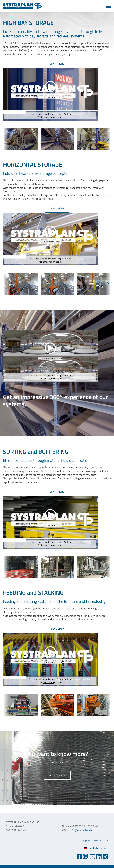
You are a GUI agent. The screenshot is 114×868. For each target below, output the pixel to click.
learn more (57, 64)
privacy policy (49, 117)
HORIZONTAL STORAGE (33, 165)
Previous (6, 139)
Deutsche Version (96, 848)
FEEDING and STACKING (33, 593)
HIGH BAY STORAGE (28, 23)
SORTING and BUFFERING (36, 452)
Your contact (57, 775)
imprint (87, 840)
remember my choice (52, 97)
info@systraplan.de (81, 830)
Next (108, 139)
